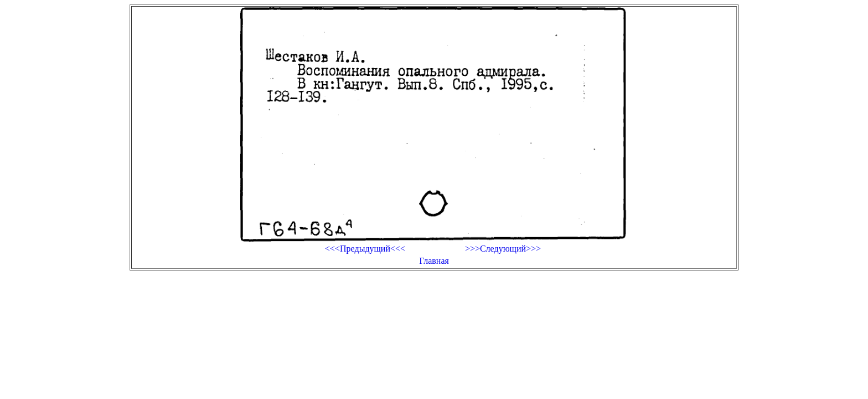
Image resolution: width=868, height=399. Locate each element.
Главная (434, 261)
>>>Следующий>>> (503, 249)
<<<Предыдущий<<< (365, 249)
